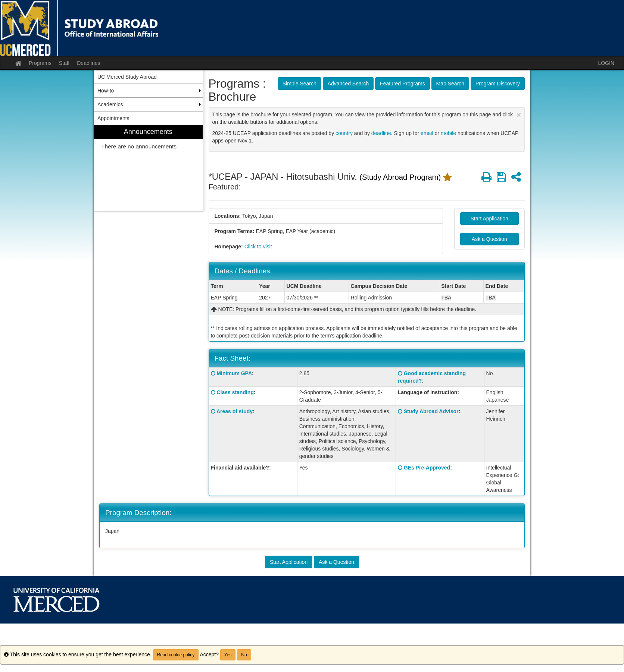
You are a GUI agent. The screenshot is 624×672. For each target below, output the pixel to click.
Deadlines (88, 63)
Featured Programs (403, 84)
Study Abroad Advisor (431, 411)
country (344, 133)
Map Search (450, 84)
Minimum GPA (234, 373)
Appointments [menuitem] (113, 118)
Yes (228, 655)
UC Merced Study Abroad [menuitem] (127, 77)
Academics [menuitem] (110, 104)
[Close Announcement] (519, 115)
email (427, 133)
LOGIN (606, 63)
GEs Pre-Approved (427, 468)
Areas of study (235, 411)
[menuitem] (148, 168)
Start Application (489, 219)
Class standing (235, 392)
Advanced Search (348, 84)
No (244, 655)
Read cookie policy (176, 655)
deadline (381, 133)
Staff (64, 63)
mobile (448, 133)
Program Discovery (498, 84)
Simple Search (299, 84)
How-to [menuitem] (106, 91)
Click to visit (258, 246)
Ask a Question (489, 239)
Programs (40, 63)
